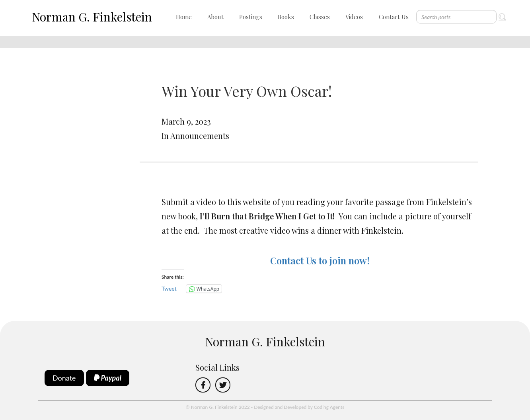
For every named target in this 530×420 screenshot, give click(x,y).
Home (184, 17)
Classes (320, 17)
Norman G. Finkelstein (92, 17)
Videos (354, 17)
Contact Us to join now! (320, 260)
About (215, 17)
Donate (64, 378)
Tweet (169, 288)
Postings (251, 17)
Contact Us (394, 17)
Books (286, 17)
